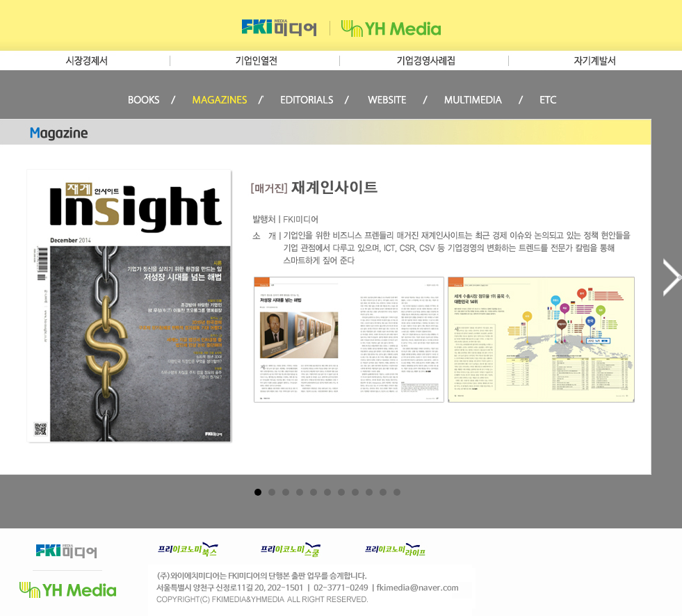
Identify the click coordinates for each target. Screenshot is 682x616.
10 (383, 492)
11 (397, 492)
